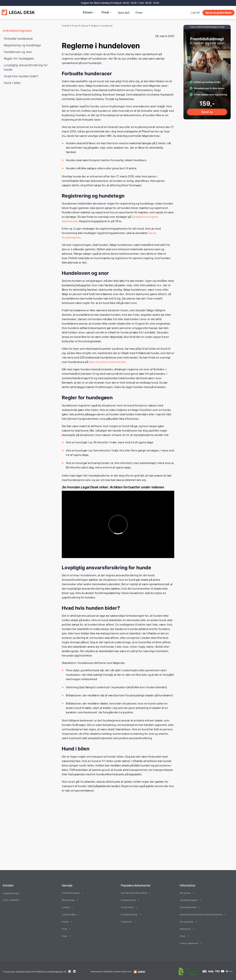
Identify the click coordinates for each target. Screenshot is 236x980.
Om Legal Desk (187, 922)
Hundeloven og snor (18, 52)
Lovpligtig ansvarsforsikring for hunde (26, 67)
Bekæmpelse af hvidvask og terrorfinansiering (201, 914)
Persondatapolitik (188, 907)
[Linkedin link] (74, 971)
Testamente (126, 922)
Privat (105, 12)
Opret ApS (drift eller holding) (134, 893)
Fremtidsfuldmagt (129, 914)
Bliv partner (185, 893)
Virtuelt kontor (127, 907)
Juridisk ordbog (69, 914)
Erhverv (88, 12)
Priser (139, 13)
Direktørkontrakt (128, 900)
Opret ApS (124, 13)
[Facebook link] (70, 971)
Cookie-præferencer (189, 943)
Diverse (84, 26)
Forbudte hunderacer (18, 39)
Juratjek (66, 907)
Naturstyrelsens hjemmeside (107, 362)
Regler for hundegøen (19, 58)
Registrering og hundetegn (22, 45)
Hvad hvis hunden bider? (21, 76)
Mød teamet (185, 929)
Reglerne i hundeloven (102, 26)
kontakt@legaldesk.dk (56, 972)
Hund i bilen (12, 83)
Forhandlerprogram (71, 893)
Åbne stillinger (68, 900)
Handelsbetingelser (189, 900)
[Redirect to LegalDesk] (139, 972)
